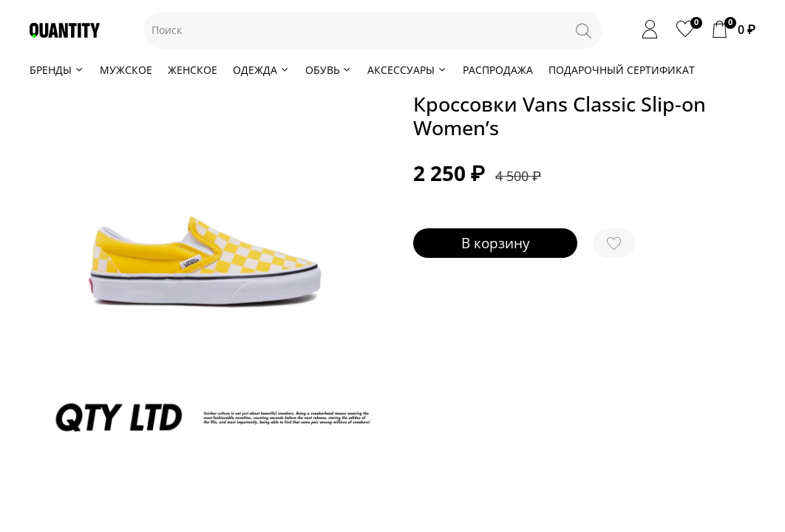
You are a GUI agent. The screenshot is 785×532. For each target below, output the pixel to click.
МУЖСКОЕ (126, 70)
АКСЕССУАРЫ (407, 70)
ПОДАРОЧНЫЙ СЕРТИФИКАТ (622, 70)
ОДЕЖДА (261, 70)
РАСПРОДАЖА (498, 70)
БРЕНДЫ (57, 70)
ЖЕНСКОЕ (193, 70)
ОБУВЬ (329, 70)
